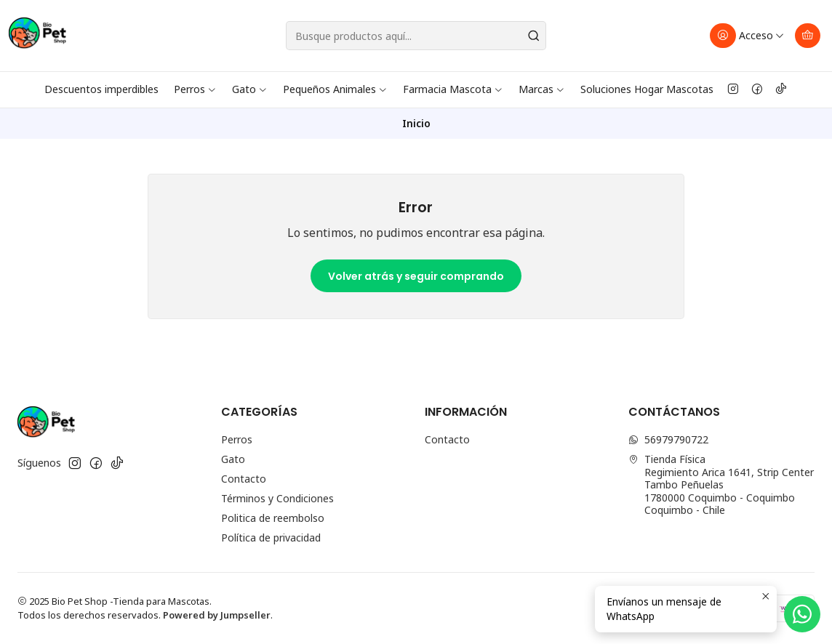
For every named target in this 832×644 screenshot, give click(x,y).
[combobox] (416, 36)
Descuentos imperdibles (101, 89)
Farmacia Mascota (453, 89)
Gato (250, 89)
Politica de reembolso (273, 518)
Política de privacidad (271, 538)
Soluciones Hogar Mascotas (647, 89)
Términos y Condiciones (277, 498)
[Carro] (808, 36)
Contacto (244, 479)
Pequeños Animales (335, 89)
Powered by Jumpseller (217, 615)
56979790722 (668, 439)
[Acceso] (747, 36)
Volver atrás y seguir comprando (416, 276)
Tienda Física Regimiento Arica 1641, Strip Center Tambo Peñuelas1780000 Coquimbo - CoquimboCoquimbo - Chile (721, 484)
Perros (195, 89)
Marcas (542, 89)
